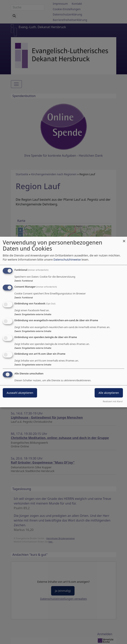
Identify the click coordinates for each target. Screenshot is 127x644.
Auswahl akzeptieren (20, 393)
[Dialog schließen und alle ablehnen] (124, 239)
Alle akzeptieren (109, 393)
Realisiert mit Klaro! (113, 401)
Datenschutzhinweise (67, 259)
